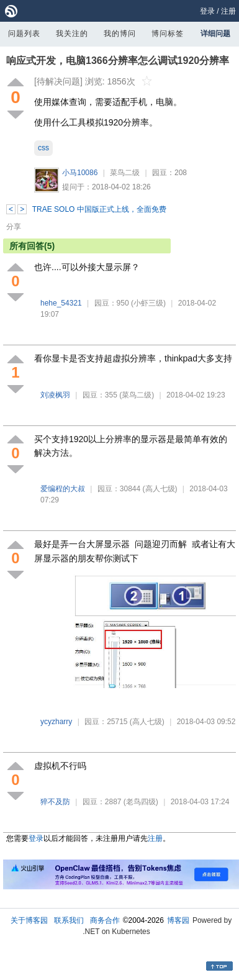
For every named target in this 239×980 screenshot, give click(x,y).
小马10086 (80, 173)
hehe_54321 (61, 303)
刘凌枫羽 (55, 395)
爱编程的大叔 (63, 489)
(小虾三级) (148, 303)
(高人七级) (160, 489)
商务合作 (105, 920)
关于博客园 (29, 920)
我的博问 (120, 34)
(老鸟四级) (141, 802)
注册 (228, 11)
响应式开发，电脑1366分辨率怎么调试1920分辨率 (118, 61)
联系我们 (69, 920)
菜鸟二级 (125, 173)
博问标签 (168, 34)
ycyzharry (56, 722)
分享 (14, 227)
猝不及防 (55, 802)
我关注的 (72, 34)
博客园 (178, 920)
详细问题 (215, 34)
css (43, 148)
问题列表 (24, 34)
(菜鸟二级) (137, 395)
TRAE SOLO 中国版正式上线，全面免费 (99, 209)
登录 (207, 11)
